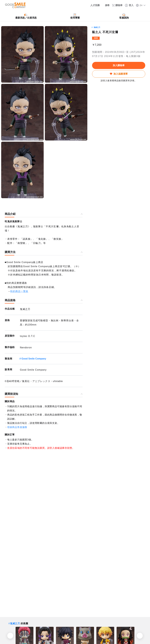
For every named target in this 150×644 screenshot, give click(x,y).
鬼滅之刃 (97, 27)
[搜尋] (106, 5)
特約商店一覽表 (19, 291)
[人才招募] (93, 5)
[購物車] (117, 5)
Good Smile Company (34, 359)
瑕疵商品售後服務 (17, 427)
